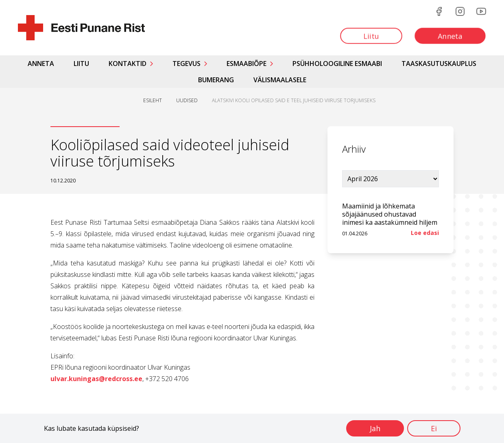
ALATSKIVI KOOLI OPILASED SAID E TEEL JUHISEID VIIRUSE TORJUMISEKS (294, 100)
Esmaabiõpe (247, 64)
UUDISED (187, 100)
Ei (434, 428)
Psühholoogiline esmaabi (337, 64)
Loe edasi (425, 233)
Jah (375, 428)
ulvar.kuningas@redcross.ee (96, 379)
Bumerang (216, 80)
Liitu (81, 64)
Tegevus (187, 64)
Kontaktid (128, 64)
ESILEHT (153, 100)
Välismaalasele (280, 80)
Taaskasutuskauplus (439, 64)
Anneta (41, 64)
